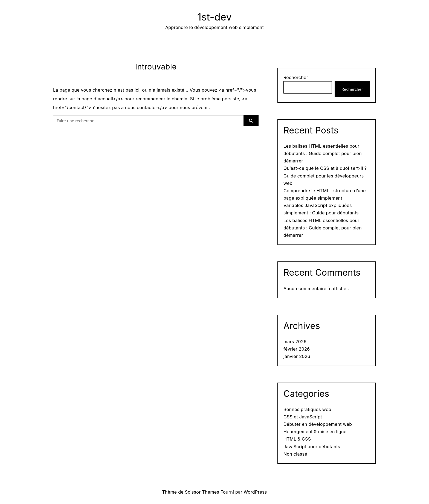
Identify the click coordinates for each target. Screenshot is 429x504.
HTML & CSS (297, 439)
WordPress (255, 492)
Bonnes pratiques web (307, 409)
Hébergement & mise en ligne (315, 432)
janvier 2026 (297, 356)
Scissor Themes (202, 492)
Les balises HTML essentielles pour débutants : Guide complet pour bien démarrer (323, 153)
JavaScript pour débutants (312, 447)
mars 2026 (295, 342)
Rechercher (296, 77)
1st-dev (215, 17)
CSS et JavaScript (303, 417)
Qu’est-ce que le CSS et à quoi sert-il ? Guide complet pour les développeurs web (325, 176)
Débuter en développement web (318, 424)
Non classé (295, 454)
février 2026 (297, 349)
